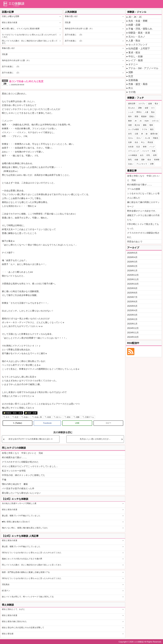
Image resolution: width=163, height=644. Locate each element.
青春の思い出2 (71, 16)
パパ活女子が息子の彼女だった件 (18, 488)
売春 (154, 151)
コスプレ (142, 104)
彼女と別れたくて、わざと (13, 609)
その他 (132, 92)
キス (8, 417)
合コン (59, 417)
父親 (136, 134)
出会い (27, 417)
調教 (140, 108)
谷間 (155, 155)
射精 (145, 147)
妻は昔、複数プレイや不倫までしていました (21, 516)
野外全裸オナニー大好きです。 (142, 211)
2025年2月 (132, 319)
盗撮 (150, 104)
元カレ (131, 138)
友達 (49, 417)
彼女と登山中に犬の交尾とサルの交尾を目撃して (23, 628)
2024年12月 (133, 328)
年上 (143, 142)
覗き (157, 104)
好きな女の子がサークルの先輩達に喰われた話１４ (31, 439)
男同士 (139, 112)
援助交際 (132, 104)
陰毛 (130, 160)
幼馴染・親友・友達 (14, 413)
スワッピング (134, 151)
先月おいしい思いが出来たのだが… (95, 439)
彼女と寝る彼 (8, 634)
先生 (136, 142)
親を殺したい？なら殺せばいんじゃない (21, 493)
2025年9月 (132, 288)
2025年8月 (132, 293)
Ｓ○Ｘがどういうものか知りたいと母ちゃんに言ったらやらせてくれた (29, 36)
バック (152, 147)
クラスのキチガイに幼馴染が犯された (20, 462)
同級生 (156, 138)
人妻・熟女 (134, 41)
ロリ (153, 108)
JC (141, 121)
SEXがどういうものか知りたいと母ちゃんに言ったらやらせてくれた (32, 553)
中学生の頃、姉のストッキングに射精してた (23, 475)
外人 (131, 88)
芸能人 (152, 116)
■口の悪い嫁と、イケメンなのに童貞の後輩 (21, 29)
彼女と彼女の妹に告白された (14, 621)
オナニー (133, 64)
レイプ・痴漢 (136, 60)
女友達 (131, 147)
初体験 (157, 160)
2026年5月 (132, 253)
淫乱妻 (68, 22)
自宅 (130, 134)
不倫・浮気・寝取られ (140, 29)
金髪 (146, 108)
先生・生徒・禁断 (138, 21)
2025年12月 (133, 275)
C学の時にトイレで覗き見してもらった (143, 226)
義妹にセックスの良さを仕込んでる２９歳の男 (22, 559)
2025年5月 (132, 306)
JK (136, 121)
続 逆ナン (6, 591)
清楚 (130, 125)
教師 (130, 121)
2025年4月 (132, 310)
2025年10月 (133, 284)
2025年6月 (132, 302)
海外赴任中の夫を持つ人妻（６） (79, 29)
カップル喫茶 (134, 129)
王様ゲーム (89, 417)
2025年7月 (132, 297)
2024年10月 (133, 337)
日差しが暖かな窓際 (11, 16)
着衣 (130, 116)
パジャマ (145, 151)
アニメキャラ (142, 164)
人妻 (146, 112)
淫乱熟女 (6, 584)
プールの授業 (134, 189)
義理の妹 (154, 134)
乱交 (17, 417)
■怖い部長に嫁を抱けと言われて (16, 522)
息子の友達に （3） (74, 35)
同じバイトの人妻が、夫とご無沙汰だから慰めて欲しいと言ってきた (30, 42)
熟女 (153, 112)
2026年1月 (132, 271)
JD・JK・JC (135, 17)
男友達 (150, 142)
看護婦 (144, 116)
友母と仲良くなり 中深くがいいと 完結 (22, 453)
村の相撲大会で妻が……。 (15, 457)
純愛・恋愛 (32, 413)
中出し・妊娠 (136, 56)
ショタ (131, 112)
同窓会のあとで (135, 242)
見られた (132, 108)
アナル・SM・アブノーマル (143, 68)
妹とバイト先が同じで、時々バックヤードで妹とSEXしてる (28, 597)
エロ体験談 (133, 155)
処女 (149, 160)
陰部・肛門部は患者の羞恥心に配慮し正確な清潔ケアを (26, 572)
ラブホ (144, 129)
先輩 (130, 142)
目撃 (152, 164)
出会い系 (38, 417)
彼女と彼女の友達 (10, 22)
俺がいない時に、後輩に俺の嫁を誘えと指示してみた (25, 528)
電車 (151, 125)
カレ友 (147, 138)
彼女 (69, 417)
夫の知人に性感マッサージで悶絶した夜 (19, 503)
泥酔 (78, 417)
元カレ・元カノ (137, 37)
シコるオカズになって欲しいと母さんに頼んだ (143, 196)
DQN (147, 121)
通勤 (145, 125)
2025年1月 (132, 324)
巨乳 (148, 155)
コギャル (155, 121)
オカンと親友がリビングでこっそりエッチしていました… (30, 466)
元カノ (139, 138)
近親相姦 (133, 80)
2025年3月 (132, 315)
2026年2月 (132, 266)
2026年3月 (132, 262)
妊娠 (136, 160)
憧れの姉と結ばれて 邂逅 (15, 484)
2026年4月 (132, 257)
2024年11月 (133, 333)
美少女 (137, 125)
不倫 (4, 480)
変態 (136, 116)
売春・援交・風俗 (138, 84)
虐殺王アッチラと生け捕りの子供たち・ (143, 218)
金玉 (142, 155)
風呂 (152, 129)
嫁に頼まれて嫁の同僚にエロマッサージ (143, 204)
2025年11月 (133, 279)
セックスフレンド (138, 45)
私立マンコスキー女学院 (14, 471)
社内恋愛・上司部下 (139, 48)
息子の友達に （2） (74, 41)
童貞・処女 (134, 52)
